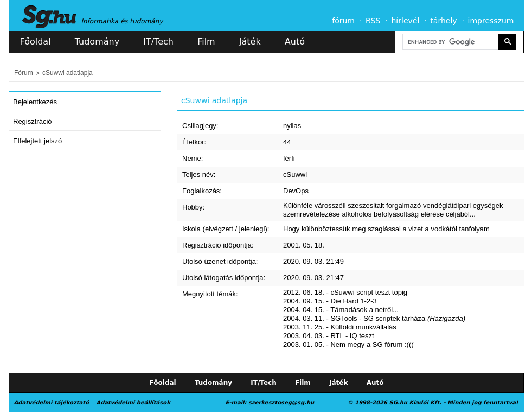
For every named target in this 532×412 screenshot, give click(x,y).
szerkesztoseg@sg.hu (281, 403)
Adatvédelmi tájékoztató (52, 403)
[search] (450, 42)
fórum (343, 21)
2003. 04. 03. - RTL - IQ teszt (329, 336)
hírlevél (406, 21)
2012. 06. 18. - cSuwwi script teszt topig (345, 292)
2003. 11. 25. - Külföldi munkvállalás (340, 327)
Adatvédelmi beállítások (133, 403)
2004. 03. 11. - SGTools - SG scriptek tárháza (374, 318)
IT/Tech (158, 42)
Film (206, 42)
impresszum (491, 21)
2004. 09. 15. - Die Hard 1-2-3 (330, 301)
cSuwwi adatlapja (68, 73)
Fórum (24, 73)
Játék (250, 42)
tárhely (443, 21)
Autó (295, 42)
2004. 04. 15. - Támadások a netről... (341, 310)
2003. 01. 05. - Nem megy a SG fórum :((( (348, 344)
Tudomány (97, 42)
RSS (373, 21)
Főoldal (36, 42)
